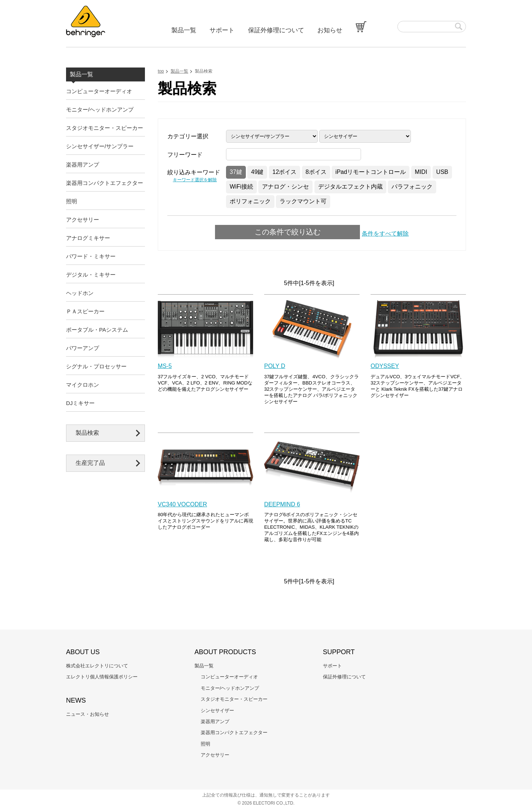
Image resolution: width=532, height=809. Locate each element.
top (161, 71)
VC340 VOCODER (182, 504)
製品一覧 (184, 30)
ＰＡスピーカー (85, 311)
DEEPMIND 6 (282, 504)
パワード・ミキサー (91, 256)
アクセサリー (83, 220)
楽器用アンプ (83, 165)
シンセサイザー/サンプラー (100, 146)
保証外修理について (276, 30)
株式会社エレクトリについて (97, 666)
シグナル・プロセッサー (96, 366)
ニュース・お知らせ (88, 714)
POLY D (275, 366)
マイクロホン (83, 385)
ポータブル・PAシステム (97, 330)
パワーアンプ (83, 348)
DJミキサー (80, 403)
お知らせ (330, 30)
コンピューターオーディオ (99, 91)
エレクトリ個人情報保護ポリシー (102, 677)
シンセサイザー (217, 710)
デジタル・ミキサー (91, 275)
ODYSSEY (385, 366)
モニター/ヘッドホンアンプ (100, 110)
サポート (222, 30)
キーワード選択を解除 (195, 180)
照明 (72, 201)
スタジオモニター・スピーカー (105, 128)
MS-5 (165, 366)
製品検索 (87, 433)
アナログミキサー (88, 238)
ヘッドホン (80, 293)
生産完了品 (90, 463)
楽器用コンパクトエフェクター (105, 183)
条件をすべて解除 (385, 234)
